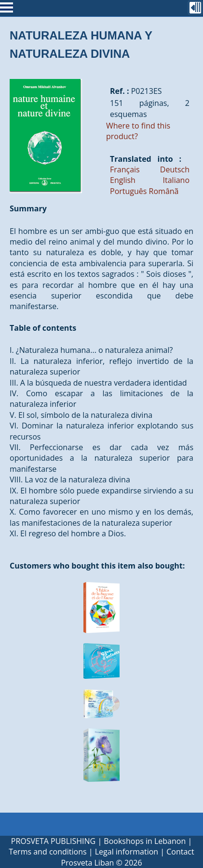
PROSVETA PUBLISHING (53, 841)
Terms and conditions (47, 852)
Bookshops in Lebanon (145, 841)
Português (128, 191)
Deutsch (175, 169)
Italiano (176, 180)
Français (125, 169)
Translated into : (146, 159)
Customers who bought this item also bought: (97, 566)
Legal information (127, 852)
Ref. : (120, 91)
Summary (28, 208)
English (123, 180)
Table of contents (43, 328)
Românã (164, 191)
